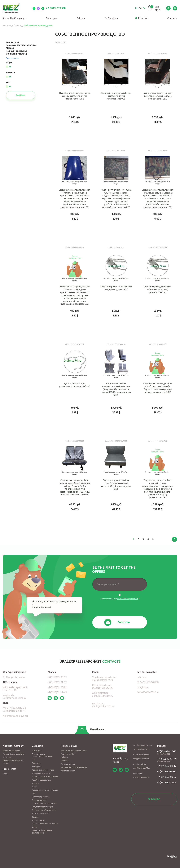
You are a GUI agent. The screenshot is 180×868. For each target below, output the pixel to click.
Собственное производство (44, 804)
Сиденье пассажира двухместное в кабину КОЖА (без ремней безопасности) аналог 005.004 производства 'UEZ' (116, 386)
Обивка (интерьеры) (16, 54)
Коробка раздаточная (42, 780)
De (144, 8)
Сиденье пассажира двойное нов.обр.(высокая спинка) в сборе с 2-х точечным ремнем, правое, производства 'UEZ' (158, 386)
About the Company (15, 18)
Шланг (35, 827)
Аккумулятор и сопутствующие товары (42, 755)
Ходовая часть (38, 820)
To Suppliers (111, 18)
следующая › (174, 539)
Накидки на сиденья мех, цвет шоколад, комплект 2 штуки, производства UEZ (158, 96)
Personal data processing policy (74, 767)
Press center (9, 769)
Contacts (65, 761)
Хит (8, 82)
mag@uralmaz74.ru (103, 688)
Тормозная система (41, 814)
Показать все (12, 58)
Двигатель (36, 763)
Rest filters (21, 95)
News (5, 773)
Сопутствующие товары (42, 807)
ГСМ (34, 760)
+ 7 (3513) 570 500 (53, 8)
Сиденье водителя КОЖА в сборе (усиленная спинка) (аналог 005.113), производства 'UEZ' (116, 483)
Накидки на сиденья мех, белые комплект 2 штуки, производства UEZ (116, 96)
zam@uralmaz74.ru (103, 696)
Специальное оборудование (44, 810)
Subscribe (124, 622)
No (10, 67)
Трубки (35, 817)
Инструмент (37, 767)
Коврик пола (12, 42)
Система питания (39, 800)
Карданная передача (41, 773)
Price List (143, 18)
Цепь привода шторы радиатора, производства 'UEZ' (75, 386)
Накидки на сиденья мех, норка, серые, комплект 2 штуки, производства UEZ (75, 96)
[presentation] (120, 608)
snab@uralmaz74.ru (103, 706)
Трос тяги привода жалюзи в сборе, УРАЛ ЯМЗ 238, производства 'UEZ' (158, 290)
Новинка (10, 73)
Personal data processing (128, 599)
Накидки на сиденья (16, 51)
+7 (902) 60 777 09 (167, 760)
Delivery (81, 18)
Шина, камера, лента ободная (45, 824)
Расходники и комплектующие (45, 790)
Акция (9, 63)
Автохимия (37, 751)
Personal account (68, 764)
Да (120, 595)
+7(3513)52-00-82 (57, 687)
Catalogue (51, 18)
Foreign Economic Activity (14, 754)
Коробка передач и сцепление (45, 777)
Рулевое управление (41, 797)
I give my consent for (120, 599)
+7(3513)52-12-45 (57, 692)
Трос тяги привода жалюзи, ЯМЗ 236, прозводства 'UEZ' (116, 290)
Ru (137, 8)
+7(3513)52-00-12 (57, 677)
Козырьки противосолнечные (21, 45)
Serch (168, 8)
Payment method (68, 754)
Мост (34, 787)
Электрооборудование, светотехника (42, 832)
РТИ (34, 793)
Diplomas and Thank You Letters (13, 762)
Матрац (10, 48)
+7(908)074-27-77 (167, 752)
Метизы (35, 783)
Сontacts (172, 18)
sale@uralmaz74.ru (103, 680)
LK (175, 8)
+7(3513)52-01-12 (57, 682)
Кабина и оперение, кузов (43, 770)
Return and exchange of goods (74, 751)
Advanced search (68, 771)
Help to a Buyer (69, 746)
